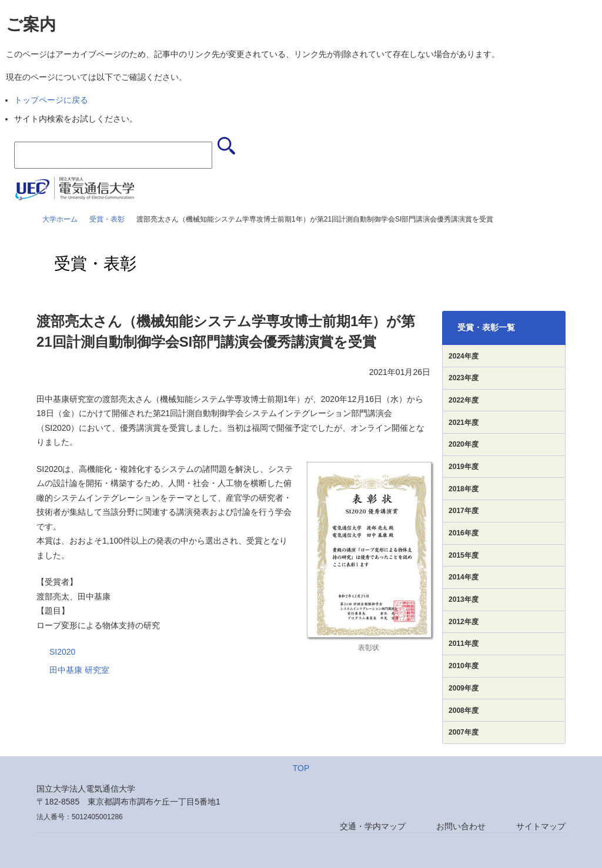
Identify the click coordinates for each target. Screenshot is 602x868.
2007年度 (464, 732)
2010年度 (464, 666)
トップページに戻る (51, 100)
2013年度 (464, 599)
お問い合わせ (461, 826)
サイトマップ (541, 826)
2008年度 (464, 711)
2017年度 (464, 511)
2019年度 (464, 467)
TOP (301, 768)
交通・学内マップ (373, 826)
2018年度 (464, 489)
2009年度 (464, 688)
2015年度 (464, 555)
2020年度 (464, 444)
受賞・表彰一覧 (486, 327)
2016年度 (464, 533)
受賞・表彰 (107, 219)
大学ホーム (60, 219)
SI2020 (62, 652)
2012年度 (464, 622)
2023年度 (464, 378)
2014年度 (464, 577)
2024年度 (464, 356)
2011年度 (464, 644)
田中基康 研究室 (79, 670)
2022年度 (464, 400)
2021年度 (464, 423)
